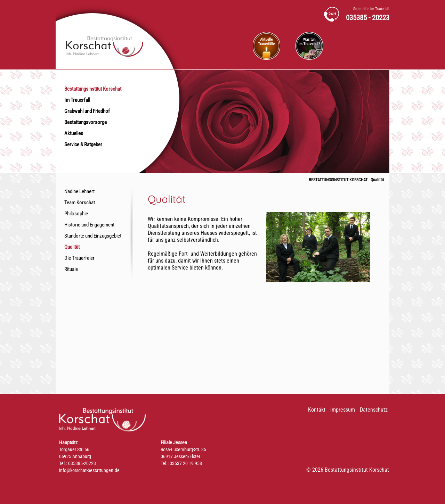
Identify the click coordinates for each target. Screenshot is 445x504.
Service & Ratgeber (83, 144)
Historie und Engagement (89, 225)
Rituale (71, 269)
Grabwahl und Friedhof (87, 111)
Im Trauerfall (77, 100)
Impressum (343, 410)
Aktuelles (74, 133)
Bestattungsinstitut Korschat (93, 89)
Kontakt (317, 410)
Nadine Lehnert (79, 191)
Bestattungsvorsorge (86, 122)
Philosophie (76, 214)
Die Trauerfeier (79, 258)
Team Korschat (80, 203)
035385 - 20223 (368, 18)
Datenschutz (374, 410)
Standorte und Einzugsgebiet (93, 236)
